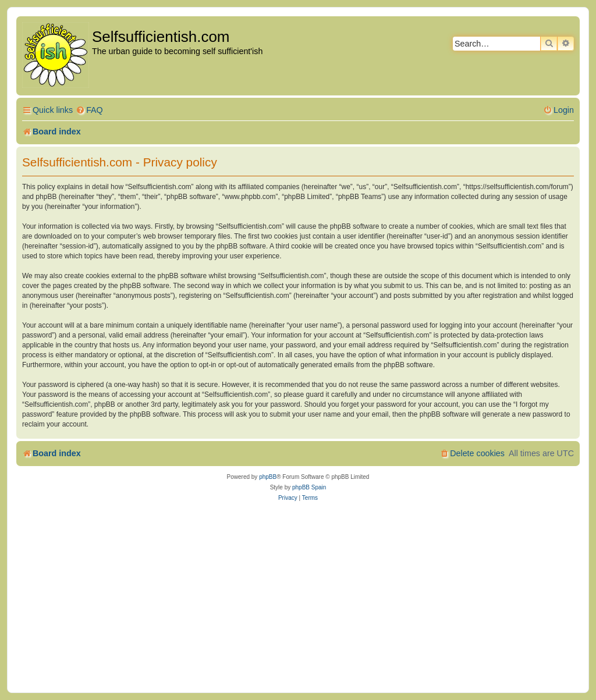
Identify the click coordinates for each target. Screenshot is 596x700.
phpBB (268, 477)
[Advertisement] (298, 596)
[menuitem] (89, 110)
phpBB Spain (309, 487)
